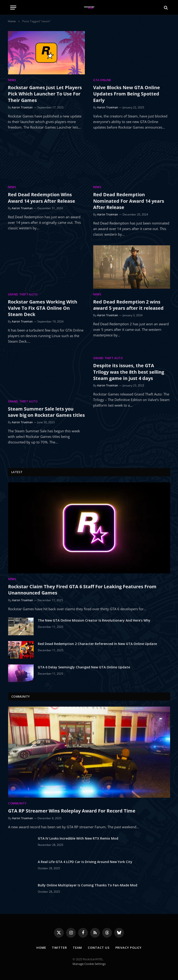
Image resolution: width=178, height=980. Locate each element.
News (12, 80)
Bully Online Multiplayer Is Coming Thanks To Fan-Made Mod (87, 885)
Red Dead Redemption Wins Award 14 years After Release (41, 198)
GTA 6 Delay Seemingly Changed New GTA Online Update (84, 667)
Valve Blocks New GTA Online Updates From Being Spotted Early (127, 94)
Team (78, 948)
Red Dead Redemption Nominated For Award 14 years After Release (129, 201)
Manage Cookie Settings (89, 964)
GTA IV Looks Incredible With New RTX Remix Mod (78, 838)
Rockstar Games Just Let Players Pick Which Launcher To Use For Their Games (45, 94)
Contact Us (99, 948)
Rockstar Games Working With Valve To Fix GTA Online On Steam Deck (43, 308)
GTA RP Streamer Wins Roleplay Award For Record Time (72, 811)
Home (41, 948)
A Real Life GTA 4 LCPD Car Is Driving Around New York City (85, 862)
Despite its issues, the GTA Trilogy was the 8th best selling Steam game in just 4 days (129, 372)
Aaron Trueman (22, 107)
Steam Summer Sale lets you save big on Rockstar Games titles (46, 412)
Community (17, 803)
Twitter (59, 948)
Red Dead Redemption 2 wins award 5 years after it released (128, 305)
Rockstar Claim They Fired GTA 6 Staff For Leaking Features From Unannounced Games (82, 590)
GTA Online (102, 80)
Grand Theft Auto (23, 294)
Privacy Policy (129, 948)
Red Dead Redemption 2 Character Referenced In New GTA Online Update (97, 644)
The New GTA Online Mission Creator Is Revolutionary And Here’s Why (94, 620)
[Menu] (13, 8)
